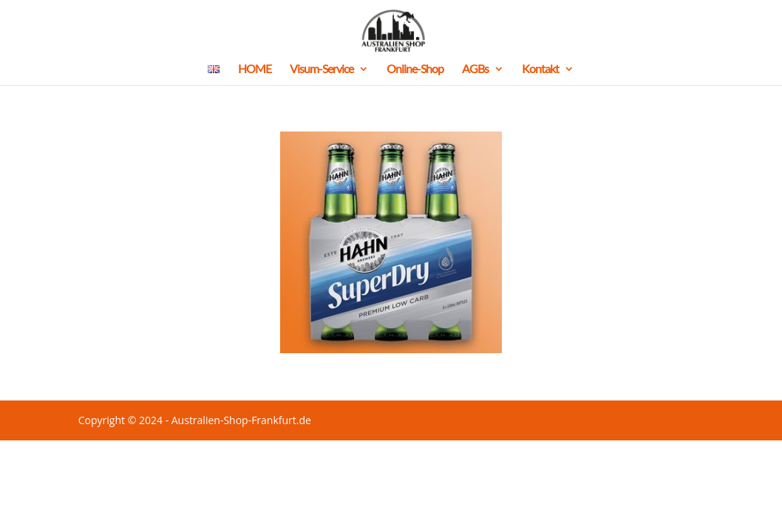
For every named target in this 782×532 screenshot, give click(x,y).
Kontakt (540, 69)
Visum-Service (322, 69)
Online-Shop (415, 69)
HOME (255, 69)
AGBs (475, 69)
